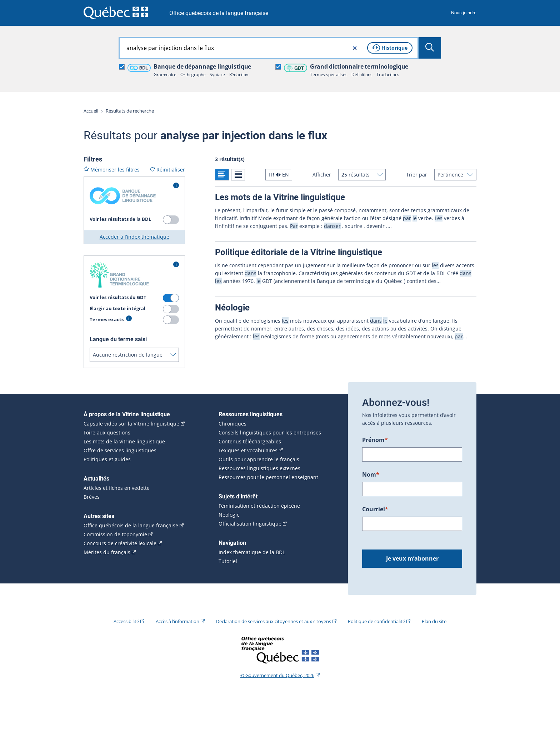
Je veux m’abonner (412, 558)
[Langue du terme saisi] (134, 355)
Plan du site (434, 621)
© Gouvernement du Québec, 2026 (277, 675)
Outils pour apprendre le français (259, 459)
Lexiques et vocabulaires (248, 451)
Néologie (229, 515)
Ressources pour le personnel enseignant (268, 477)
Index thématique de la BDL (252, 552)
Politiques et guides (107, 459)
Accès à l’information (177, 621)
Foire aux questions (107, 433)
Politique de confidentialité (376, 621)
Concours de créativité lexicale (120, 543)
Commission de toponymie (115, 534)
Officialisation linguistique (250, 524)
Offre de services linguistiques (120, 451)
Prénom (375, 440)
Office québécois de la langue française (219, 13)
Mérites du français (107, 552)
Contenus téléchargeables (250, 442)
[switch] (171, 220)
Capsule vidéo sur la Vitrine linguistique (131, 424)
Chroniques (232, 424)
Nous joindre (464, 13)
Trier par (417, 175)
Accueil (91, 111)
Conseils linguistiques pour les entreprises (270, 433)
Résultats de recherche (130, 111)
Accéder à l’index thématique (134, 237)
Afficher (322, 175)
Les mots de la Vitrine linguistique (124, 442)
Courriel (375, 509)
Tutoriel (228, 561)
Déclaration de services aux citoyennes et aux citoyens (274, 621)
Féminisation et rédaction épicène (259, 506)
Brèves (92, 497)
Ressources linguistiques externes (259, 468)
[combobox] (269, 48)
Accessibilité (126, 621)
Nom (371, 474)
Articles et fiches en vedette (117, 488)
